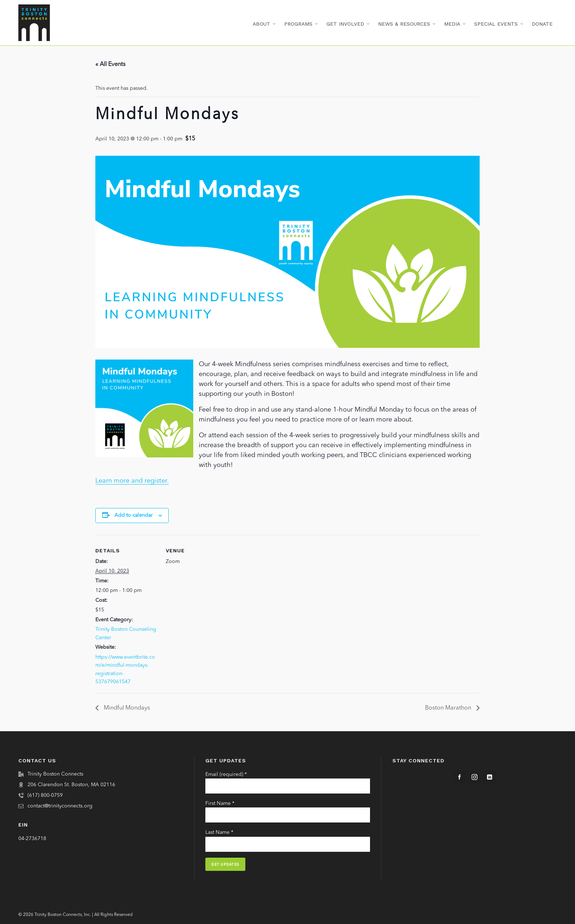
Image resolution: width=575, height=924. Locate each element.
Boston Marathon (449, 708)
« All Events (110, 65)
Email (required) (226, 774)
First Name (220, 803)
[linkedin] (490, 777)
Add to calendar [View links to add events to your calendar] (133, 515)
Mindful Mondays (126, 708)
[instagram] (475, 777)
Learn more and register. (132, 481)
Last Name (219, 832)
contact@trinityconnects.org (60, 806)
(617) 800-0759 (45, 795)
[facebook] (459, 777)
